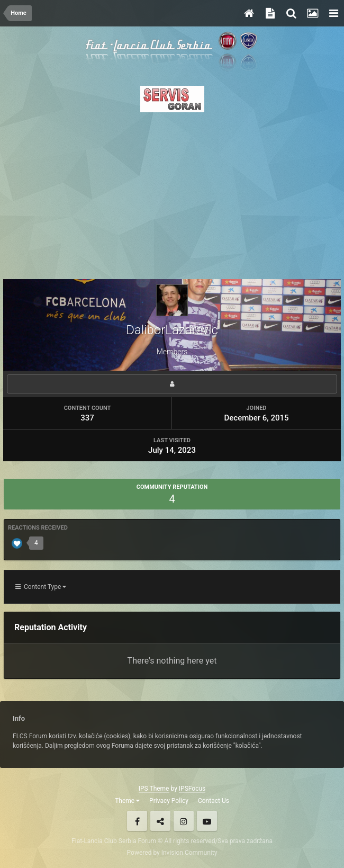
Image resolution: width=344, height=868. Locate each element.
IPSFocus (192, 789)
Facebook (137, 821)
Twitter (160, 821)
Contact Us (214, 801)
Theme (127, 801)
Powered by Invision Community (172, 853)
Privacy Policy (169, 801)
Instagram (184, 821)
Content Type (41, 587)
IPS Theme (154, 789)
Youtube (207, 821)
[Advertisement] (172, 193)
